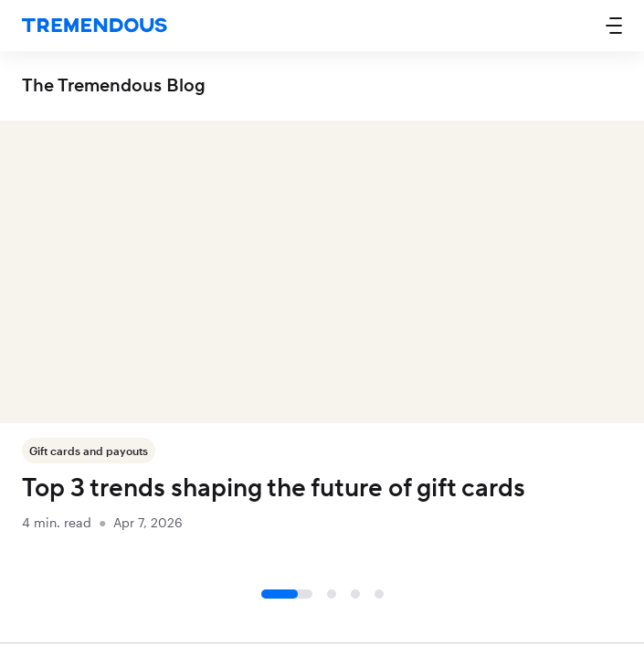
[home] (95, 26)
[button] (614, 26)
